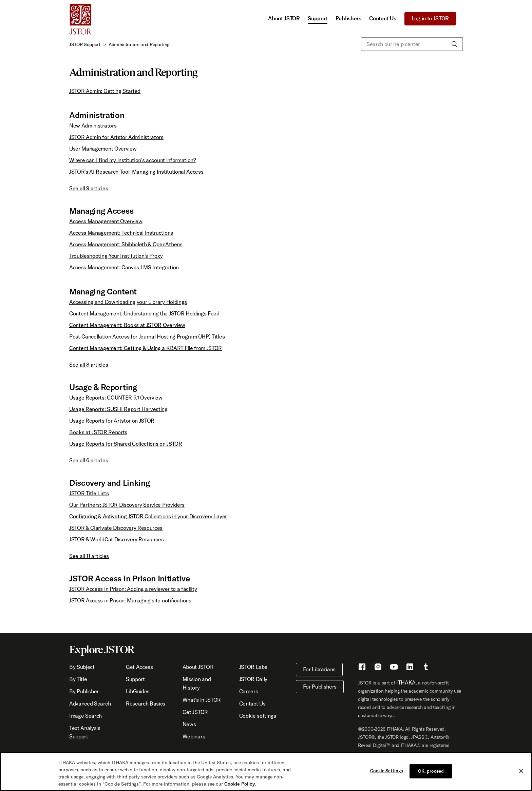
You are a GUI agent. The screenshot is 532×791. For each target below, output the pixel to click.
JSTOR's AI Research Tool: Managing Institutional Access (136, 172)
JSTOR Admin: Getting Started (105, 91)
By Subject (82, 667)
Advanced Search (90, 703)
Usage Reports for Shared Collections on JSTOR (126, 444)
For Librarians (319, 669)
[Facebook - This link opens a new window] (362, 668)
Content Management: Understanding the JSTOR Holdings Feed (144, 313)
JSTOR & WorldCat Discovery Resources (116, 539)
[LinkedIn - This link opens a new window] (410, 668)
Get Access (139, 667)
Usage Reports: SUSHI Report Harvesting (118, 409)
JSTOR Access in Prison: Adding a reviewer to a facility (133, 589)
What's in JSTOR (202, 700)
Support (318, 18)
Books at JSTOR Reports (98, 432)
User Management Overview (103, 149)
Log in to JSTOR (430, 18)
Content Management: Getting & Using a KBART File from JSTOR (146, 348)
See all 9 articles (89, 188)
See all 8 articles (89, 365)
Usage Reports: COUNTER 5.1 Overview (116, 398)
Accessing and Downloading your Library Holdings (128, 302)
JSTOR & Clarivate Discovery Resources (116, 528)
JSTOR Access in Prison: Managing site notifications (130, 600)
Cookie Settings (387, 771)
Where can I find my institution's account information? (132, 160)
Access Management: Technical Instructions (121, 233)
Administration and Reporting (139, 44)
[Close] (521, 771)
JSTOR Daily (253, 679)
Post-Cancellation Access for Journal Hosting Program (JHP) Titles (147, 336)
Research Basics (146, 703)
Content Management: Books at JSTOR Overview (127, 325)
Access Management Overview (106, 221)
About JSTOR (284, 18)
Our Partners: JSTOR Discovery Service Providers (127, 505)
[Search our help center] (412, 44)
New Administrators (93, 126)
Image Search (85, 716)
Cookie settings (258, 716)
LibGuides (138, 691)
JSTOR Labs (253, 667)
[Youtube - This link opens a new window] (394, 668)
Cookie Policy (240, 784)
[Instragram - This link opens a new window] (378, 668)
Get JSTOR (195, 712)
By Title (78, 679)
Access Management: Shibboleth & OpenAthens (126, 244)
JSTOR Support (85, 44)
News (189, 724)
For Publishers (320, 687)
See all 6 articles (89, 460)
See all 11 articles (89, 556)
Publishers (348, 18)
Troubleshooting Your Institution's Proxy (116, 256)
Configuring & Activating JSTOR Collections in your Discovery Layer (148, 516)
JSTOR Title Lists (89, 493)
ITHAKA (406, 682)
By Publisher (84, 691)
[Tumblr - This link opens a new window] (426, 668)
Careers (249, 691)
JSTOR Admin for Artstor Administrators (116, 137)
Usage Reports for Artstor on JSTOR (112, 421)
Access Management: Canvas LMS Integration (124, 267)
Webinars (194, 736)
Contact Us (383, 18)
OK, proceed (431, 771)
